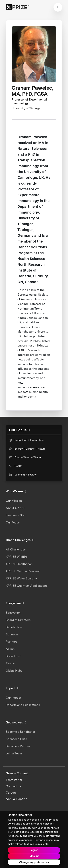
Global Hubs (14, 671)
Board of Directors (18, 620)
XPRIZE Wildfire (17, 557)
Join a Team (14, 753)
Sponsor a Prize (16, 739)
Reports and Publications (23, 705)
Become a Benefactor (20, 732)
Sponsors (12, 634)
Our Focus (13, 522)
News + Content (17, 773)
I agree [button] (34, 850)
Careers (11, 793)
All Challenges (16, 549)
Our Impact (14, 698)
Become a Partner (18, 746)
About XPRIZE (16, 508)
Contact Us (13, 786)
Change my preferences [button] (34, 862)
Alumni (11, 649)
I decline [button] (34, 856)
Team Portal (14, 780)
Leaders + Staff (16, 515)
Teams (10, 663)
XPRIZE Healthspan (19, 564)
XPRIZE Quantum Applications (27, 586)
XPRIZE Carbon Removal (23, 571)
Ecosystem (13, 613)
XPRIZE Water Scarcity (21, 578)
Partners (12, 642)
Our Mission (14, 501)
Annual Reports (16, 799)
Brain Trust (13, 656)
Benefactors (14, 627)
